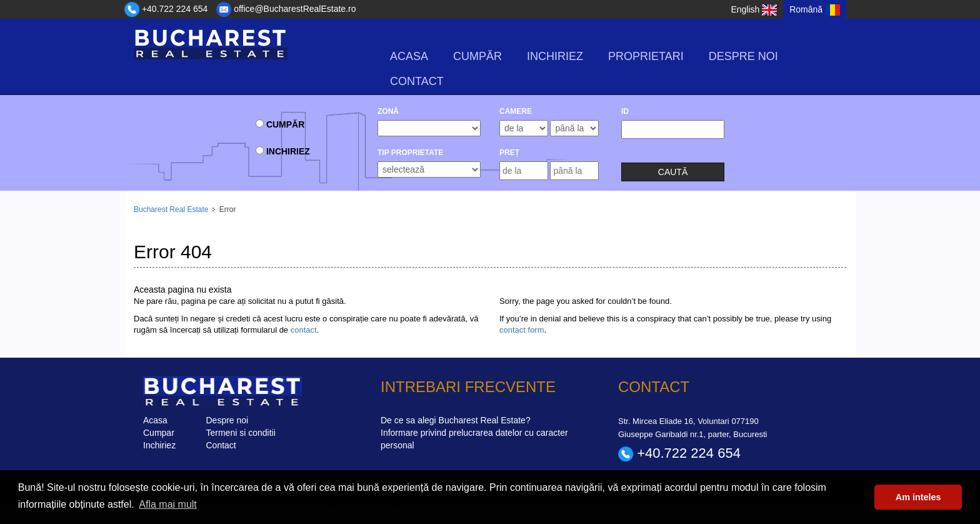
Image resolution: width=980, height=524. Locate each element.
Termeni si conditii (241, 433)
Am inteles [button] (918, 497)
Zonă (388, 111)
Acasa (409, 56)
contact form (522, 330)
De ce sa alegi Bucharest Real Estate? (456, 420)
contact (304, 330)
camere (516, 111)
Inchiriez (555, 56)
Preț (509, 153)
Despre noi (743, 56)
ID (625, 111)
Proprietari (646, 56)
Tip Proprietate (410, 153)
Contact (417, 81)
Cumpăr (477, 56)
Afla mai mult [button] (167, 504)
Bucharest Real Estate (171, 209)
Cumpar (159, 433)
